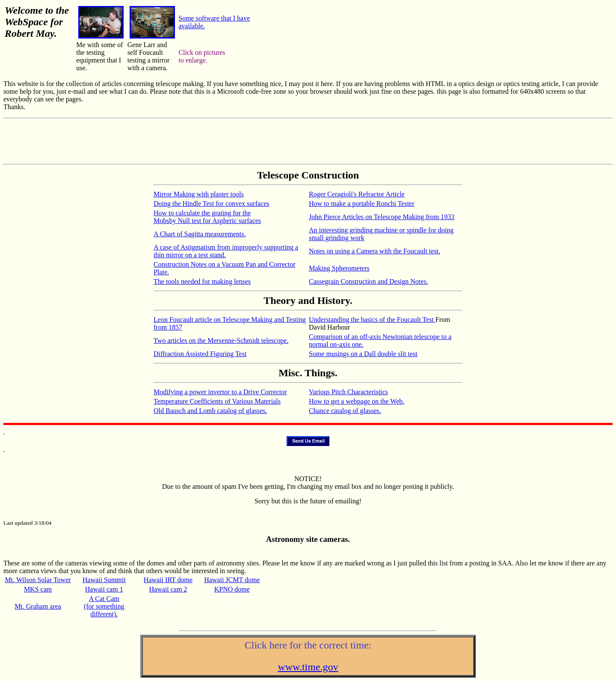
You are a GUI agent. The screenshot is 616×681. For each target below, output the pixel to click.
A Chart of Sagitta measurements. (200, 234)
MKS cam (38, 589)
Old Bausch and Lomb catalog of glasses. (210, 411)
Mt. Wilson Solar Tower (38, 580)
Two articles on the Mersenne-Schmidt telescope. (221, 340)
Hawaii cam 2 (168, 589)
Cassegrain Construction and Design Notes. (369, 281)
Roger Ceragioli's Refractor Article (357, 194)
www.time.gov (308, 667)
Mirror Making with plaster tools (199, 194)
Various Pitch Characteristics (348, 392)
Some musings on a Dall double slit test (363, 354)
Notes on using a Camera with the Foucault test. (375, 251)
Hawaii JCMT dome (232, 580)
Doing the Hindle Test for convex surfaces (212, 204)
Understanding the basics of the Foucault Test (372, 320)
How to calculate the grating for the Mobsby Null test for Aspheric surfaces (207, 217)
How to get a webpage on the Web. (357, 401)
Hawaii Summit (104, 580)
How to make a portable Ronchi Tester (362, 204)
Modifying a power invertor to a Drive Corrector (220, 392)
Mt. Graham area (38, 606)
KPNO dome (232, 589)
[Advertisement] (308, 141)
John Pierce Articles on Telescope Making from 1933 (382, 217)
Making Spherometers (339, 268)
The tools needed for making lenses (202, 281)
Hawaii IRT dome (168, 580)
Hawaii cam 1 (104, 589)
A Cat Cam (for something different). (104, 606)
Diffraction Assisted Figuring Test (200, 354)
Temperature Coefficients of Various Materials (217, 401)
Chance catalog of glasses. (345, 411)
